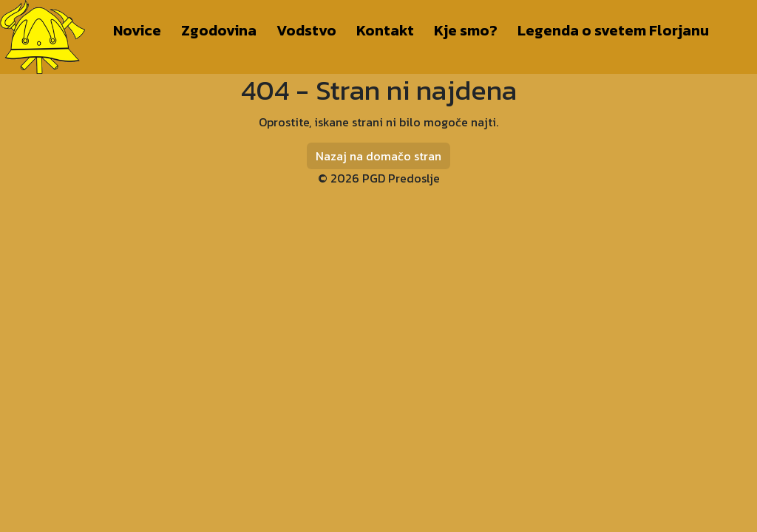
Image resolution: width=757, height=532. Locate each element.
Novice (137, 30)
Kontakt (385, 30)
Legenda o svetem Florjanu (613, 30)
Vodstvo (306, 30)
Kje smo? (466, 30)
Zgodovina (219, 30)
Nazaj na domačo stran (378, 156)
